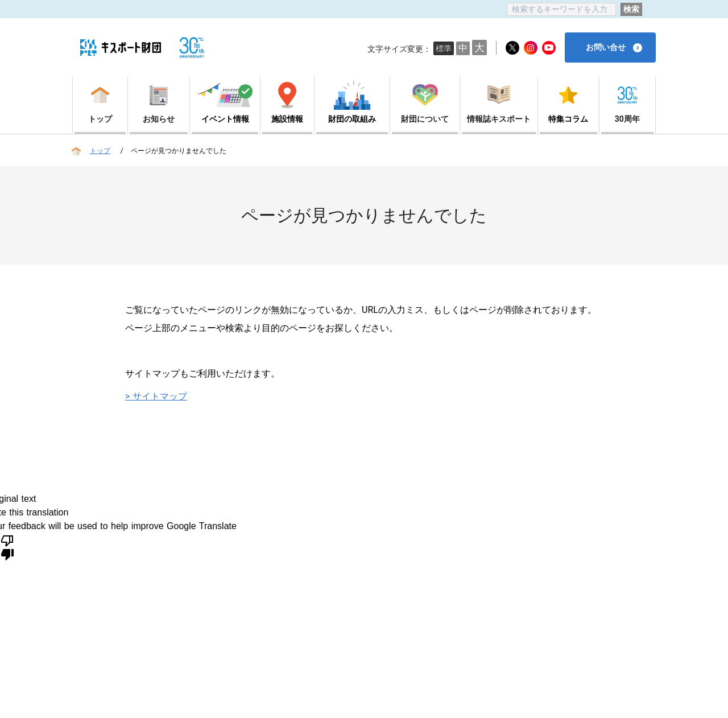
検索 (631, 9)
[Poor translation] (7, 547)
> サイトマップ (156, 396)
